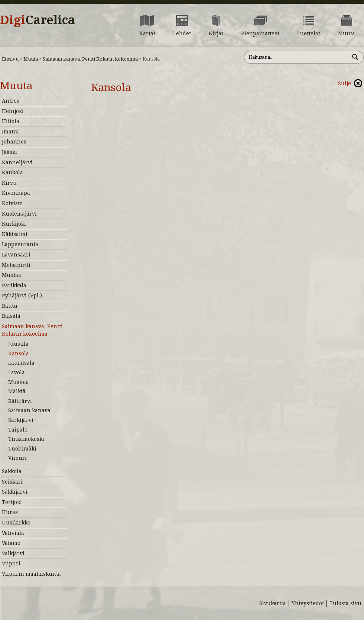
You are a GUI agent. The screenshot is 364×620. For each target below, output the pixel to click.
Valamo (11, 543)
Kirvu (9, 183)
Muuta (31, 59)
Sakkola (12, 471)
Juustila (18, 344)
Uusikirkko (16, 523)
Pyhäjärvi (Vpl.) (22, 296)
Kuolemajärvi (19, 214)
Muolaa (12, 275)
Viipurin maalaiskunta (31, 574)
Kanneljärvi (17, 162)
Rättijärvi (20, 401)
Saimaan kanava (29, 410)
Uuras (10, 512)
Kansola (19, 353)
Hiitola (11, 121)
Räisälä (11, 316)
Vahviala (13, 533)
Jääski (9, 152)
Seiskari (12, 482)
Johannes (14, 142)
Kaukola (12, 172)
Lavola (17, 372)
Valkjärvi (13, 553)
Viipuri (17, 458)
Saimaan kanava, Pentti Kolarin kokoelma (90, 59)
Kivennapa (16, 193)
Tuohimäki (22, 449)
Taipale (18, 430)
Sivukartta (273, 603)
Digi (38, 20)
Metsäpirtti (16, 265)
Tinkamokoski (26, 439)
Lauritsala (21, 363)
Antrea (11, 101)
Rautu (10, 306)
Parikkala (14, 285)
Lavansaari (16, 255)
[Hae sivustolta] (297, 57)
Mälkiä (17, 391)
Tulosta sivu (345, 603)
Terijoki (12, 502)
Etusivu (10, 59)
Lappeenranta (20, 244)
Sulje (344, 83)
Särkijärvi (21, 420)
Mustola (19, 382)
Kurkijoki (14, 224)
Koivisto (12, 203)
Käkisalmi (15, 234)
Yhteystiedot (308, 603)
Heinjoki (13, 111)
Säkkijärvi (15, 492)
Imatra (10, 132)
